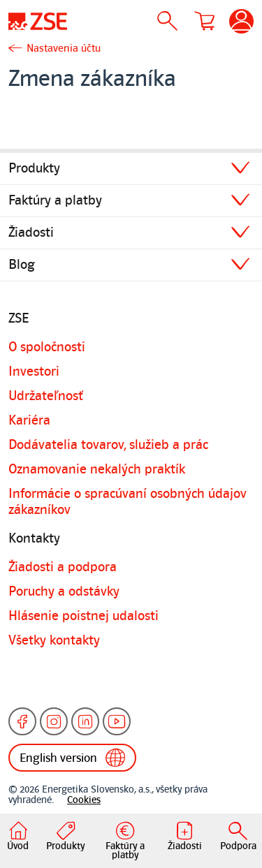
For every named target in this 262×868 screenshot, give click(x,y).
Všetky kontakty (54, 640)
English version (72, 758)
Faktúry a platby (55, 200)
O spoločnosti (47, 347)
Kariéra (29, 420)
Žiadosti (31, 233)
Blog (22, 265)
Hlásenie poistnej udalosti (83, 616)
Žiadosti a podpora (63, 567)
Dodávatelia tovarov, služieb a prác (108, 445)
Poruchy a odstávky (64, 591)
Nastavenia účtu (64, 48)
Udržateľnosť (46, 396)
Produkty (34, 168)
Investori (34, 372)
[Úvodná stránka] (38, 21)
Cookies (84, 800)
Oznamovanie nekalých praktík (97, 469)
